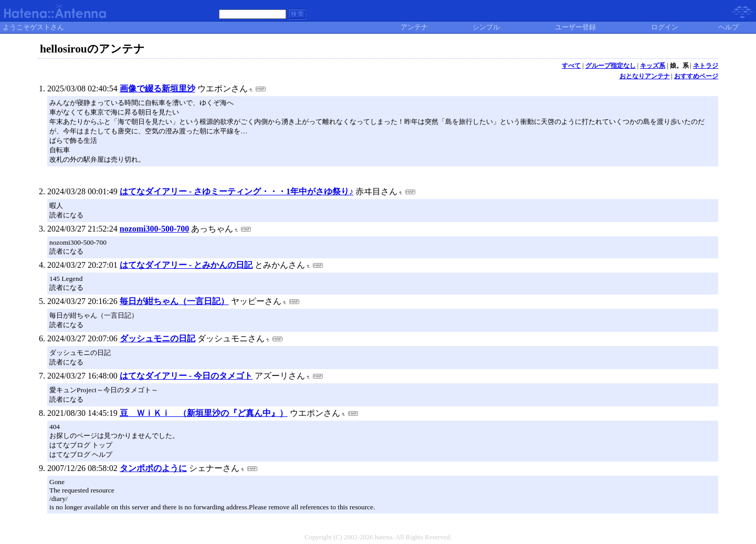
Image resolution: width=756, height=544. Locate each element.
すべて (571, 66)
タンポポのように (153, 468)
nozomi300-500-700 (154, 229)
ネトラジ (706, 66)
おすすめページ (696, 76)
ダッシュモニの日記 (157, 338)
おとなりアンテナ (645, 76)
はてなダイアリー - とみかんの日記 (186, 265)
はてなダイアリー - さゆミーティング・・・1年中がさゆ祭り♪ (237, 191)
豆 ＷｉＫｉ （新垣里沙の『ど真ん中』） (204, 413)
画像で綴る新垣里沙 (157, 88)
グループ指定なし (611, 66)
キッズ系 (653, 66)
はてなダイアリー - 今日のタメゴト (186, 376)
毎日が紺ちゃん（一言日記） (174, 301)
